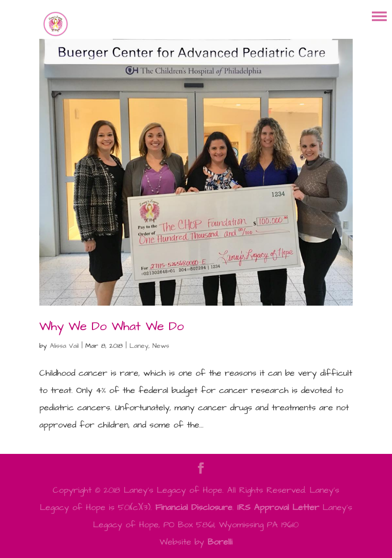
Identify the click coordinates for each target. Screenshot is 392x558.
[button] (379, 16)
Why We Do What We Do (112, 326)
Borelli (220, 542)
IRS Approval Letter (278, 507)
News (161, 346)
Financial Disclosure (194, 507)
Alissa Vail (64, 346)
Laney (139, 346)
